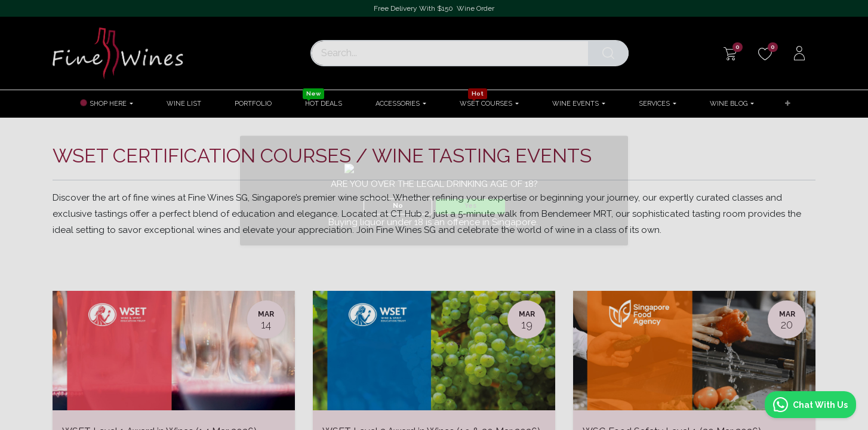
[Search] (608, 53)
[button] (788, 104)
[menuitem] (184, 104)
